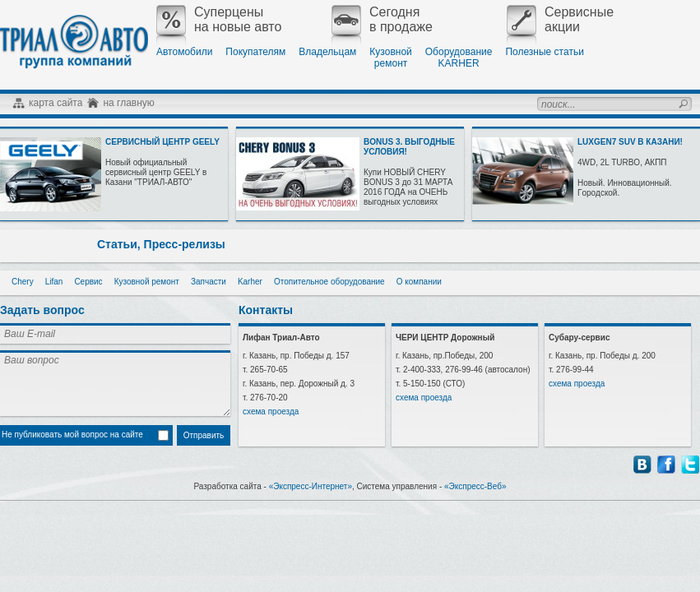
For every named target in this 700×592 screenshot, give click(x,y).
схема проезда (271, 412)
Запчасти (209, 282)
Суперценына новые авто (219, 20)
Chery (23, 282)
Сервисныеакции (560, 20)
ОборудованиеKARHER (459, 58)
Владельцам (327, 52)
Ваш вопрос (115, 383)
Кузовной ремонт (147, 282)
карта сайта (56, 103)
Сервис (88, 282)
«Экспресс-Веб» (475, 486)
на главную (128, 103)
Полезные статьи (544, 52)
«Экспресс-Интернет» (311, 486)
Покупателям (255, 52)
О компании (419, 282)
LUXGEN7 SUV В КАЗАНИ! (630, 142)
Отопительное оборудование (329, 282)
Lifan (54, 282)
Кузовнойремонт (390, 58)
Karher (250, 282)
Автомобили (184, 52)
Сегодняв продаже (382, 20)
